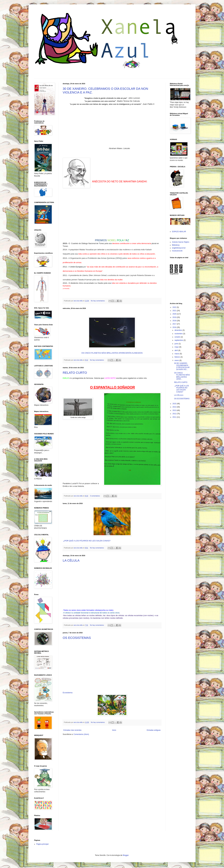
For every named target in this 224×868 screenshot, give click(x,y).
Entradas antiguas (154, 730)
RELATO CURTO (75, 373)
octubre (178, 337)
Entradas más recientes (72, 730)
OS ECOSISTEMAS (77, 638)
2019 (175, 317)
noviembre (179, 334)
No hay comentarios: (98, 301)
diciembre (178, 330)
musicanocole (177, 251)
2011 (175, 417)
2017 (175, 324)
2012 (175, 414)
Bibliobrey (176, 245)
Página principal (42, 844)
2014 (175, 407)
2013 (175, 410)
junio (177, 344)
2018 (175, 321)
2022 (175, 307)
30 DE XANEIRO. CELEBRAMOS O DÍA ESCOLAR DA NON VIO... (182, 366)
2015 (175, 404)
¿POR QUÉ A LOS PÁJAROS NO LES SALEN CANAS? (87, 541)
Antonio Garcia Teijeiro (181, 242)
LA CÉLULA (71, 560)
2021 (175, 311)
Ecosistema (68, 693)
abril (176, 350)
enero (177, 360)
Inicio (114, 730)
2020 (175, 314)
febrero (177, 357)
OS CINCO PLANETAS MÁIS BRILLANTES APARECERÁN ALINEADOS (112, 353)
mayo (177, 347)
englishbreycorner (179, 248)
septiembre (179, 340)
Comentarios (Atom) (81, 734)
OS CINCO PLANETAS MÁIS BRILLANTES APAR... (182, 376)
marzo (177, 354)
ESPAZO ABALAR (179, 232)
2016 (175, 327)
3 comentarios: (95, 496)
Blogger (126, 855)
